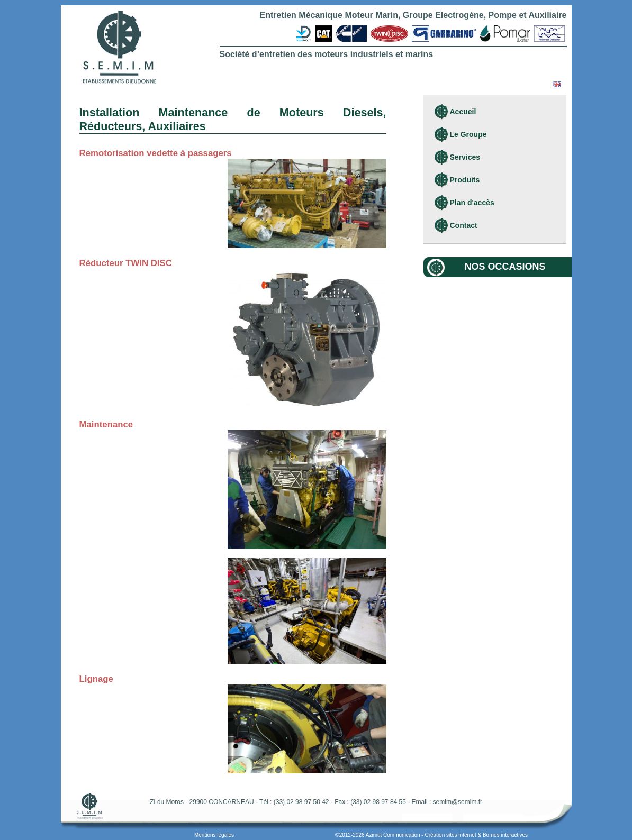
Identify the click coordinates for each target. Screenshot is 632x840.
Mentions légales (214, 835)
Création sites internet (450, 835)
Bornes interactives (505, 835)
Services (465, 157)
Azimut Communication (393, 835)
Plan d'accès (472, 203)
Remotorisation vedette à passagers (156, 153)
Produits (465, 180)
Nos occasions (505, 267)
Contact (464, 225)
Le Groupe (468, 134)
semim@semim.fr (458, 802)
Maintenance (106, 424)
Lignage (96, 679)
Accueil (463, 112)
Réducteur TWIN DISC (126, 263)
